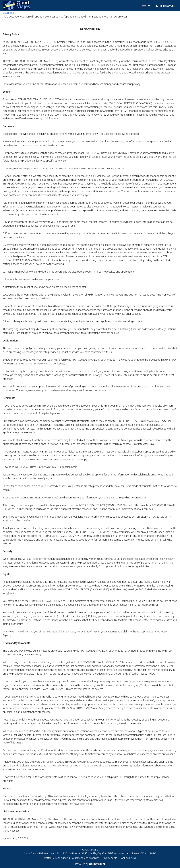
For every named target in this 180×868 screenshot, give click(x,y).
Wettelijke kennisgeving (57, 858)
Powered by (90, 864)
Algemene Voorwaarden (86, 858)
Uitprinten (8, 13)
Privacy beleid (110, 858)
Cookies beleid (128, 858)
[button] (146, 5)
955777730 (124, 854)
